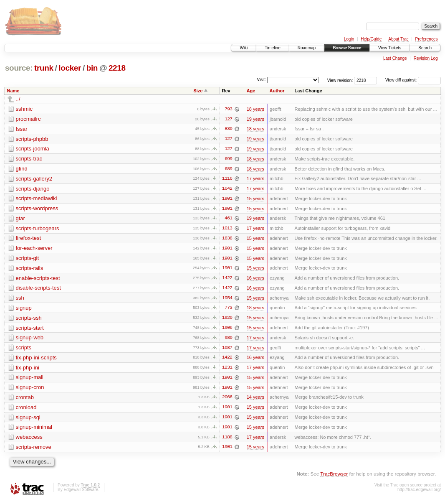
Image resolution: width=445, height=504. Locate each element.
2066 (227, 400)
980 (228, 340)
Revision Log (426, 58)
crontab (25, 400)
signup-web (30, 340)
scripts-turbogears (38, 229)
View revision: (340, 80)
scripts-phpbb (32, 139)
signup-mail (30, 380)
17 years (255, 179)
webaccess (29, 440)
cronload (26, 410)
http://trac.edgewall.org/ (419, 493)
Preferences (427, 39)
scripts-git (28, 259)
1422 (227, 280)
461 (228, 219)
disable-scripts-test (38, 289)
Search (425, 48)
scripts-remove (34, 450)
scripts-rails (30, 269)
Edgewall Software (81, 493)
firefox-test (29, 239)
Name (13, 91)
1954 (227, 300)
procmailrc (28, 119)
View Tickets (390, 48)
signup (24, 309)
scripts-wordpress (37, 209)
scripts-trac (29, 159)
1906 (227, 330)
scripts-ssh (29, 319)
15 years (255, 199)
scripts (24, 350)
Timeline (272, 48)
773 (228, 310)
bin (92, 68)
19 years (255, 119)
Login (349, 39)
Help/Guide (371, 39)
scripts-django (33, 189)
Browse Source (347, 48)
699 (228, 159)
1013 (227, 229)
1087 (227, 350)
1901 (227, 199)
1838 (227, 239)
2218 (117, 68)
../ (18, 99)
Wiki (244, 48)
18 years (255, 109)
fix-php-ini (28, 370)
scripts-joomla (33, 149)
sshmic (24, 109)
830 (228, 129)
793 (228, 109)
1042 (227, 189)
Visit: (261, 80)
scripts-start (30, 330)
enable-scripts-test (38, 279)
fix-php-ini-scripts (36, 360)
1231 (227, 370)
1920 (227, 320)
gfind (22, 169)
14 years (255, 400)
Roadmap (307, 48)
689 (228, 169)
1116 (227, 179)
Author (277, 91)
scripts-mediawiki (37, 199)
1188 (227, 440)
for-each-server (34, 249)
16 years (255, 280)
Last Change (395, 58)
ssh (20, 299)
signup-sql (28, 420)
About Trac (398, 39)
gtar (20, 219)
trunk (44, 68)
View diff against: (413, 80)
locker (70, 68)
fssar (22, 129)
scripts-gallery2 (34, 179)
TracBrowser (334, 477)
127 (228, 119)
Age (251, 91)
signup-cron (30, 390)
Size (198, 91)
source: (19, 68)
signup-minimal (34, 430)
